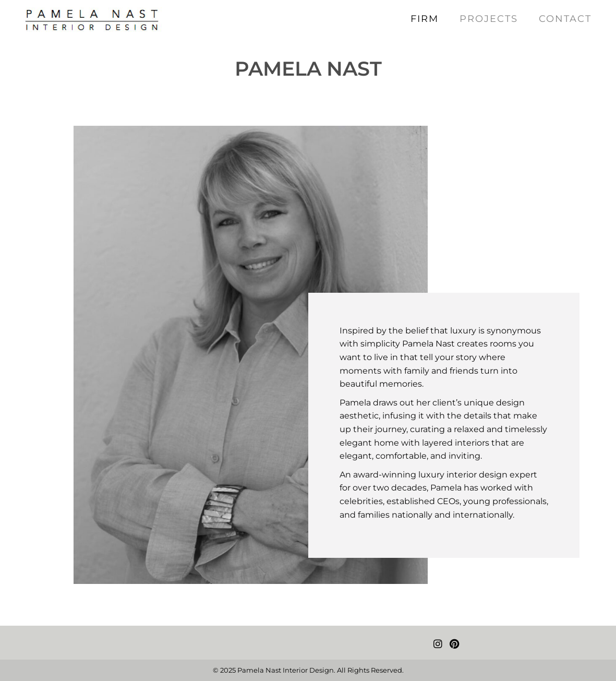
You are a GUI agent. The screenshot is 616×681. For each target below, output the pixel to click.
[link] (425, 19)
